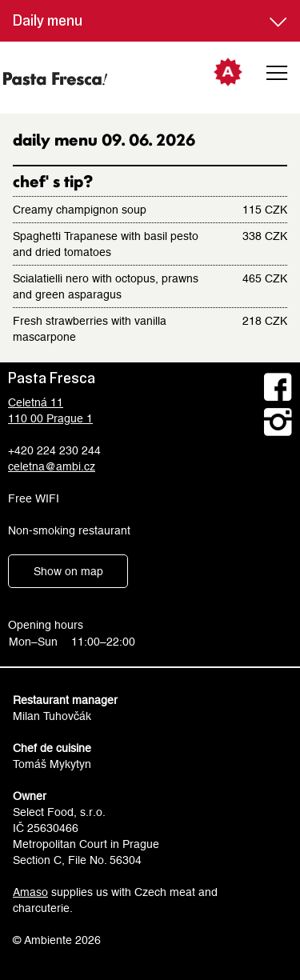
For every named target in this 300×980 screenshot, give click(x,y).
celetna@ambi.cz (52, 466)
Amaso (30, 892)
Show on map (68, 571)
